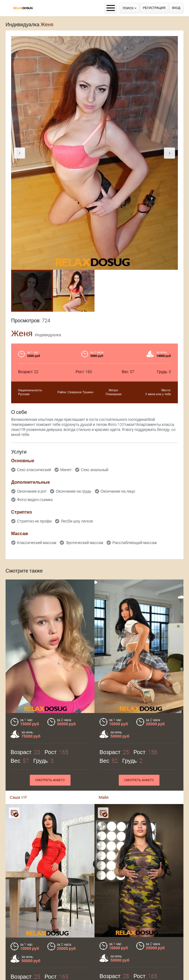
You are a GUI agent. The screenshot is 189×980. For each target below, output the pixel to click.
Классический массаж (37, 543)
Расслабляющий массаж (135, 543)
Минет (66, 470)
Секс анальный (95, 470)
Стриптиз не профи (34, 521)
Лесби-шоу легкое (77, 521)
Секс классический (34, 470)
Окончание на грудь (73, 491)
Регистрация (154, 8)
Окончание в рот (32, 491)
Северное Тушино (81, 392)
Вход (176, 8)
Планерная (114, 394)
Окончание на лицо (118, 491)
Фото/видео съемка (35, 500)
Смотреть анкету (50, 962)
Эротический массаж (84, 543)
